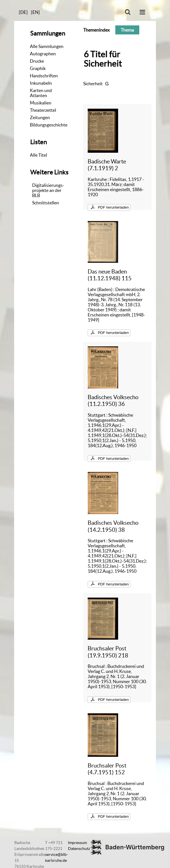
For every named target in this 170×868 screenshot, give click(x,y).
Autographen (43, 54)
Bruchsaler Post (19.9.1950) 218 (108, 652)
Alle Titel (38, 155)
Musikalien (41, 103)
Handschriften (44, 76)
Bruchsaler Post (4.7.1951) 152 (107, 769)
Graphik (38, 68)
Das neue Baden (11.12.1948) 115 (110, 275)
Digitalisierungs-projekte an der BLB (48, 190)
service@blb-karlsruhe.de (57, 857)
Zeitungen (40, 117)
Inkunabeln (41, 83)
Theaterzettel (43, 110)
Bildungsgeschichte (49, 125)
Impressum (77, 843)
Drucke (37, 61)
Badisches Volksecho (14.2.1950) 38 (113, 526)
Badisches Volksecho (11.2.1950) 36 (113, 400)
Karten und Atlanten (41, 93)
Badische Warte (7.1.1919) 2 (107, 165)
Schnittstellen (46, 203)
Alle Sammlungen (47, 46)
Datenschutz (79, 849)
